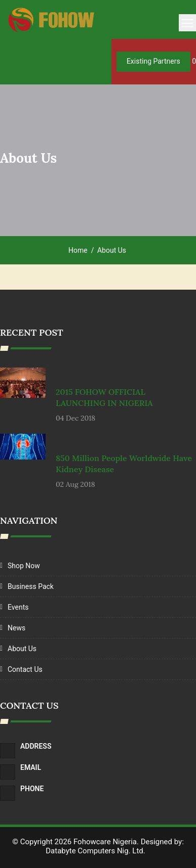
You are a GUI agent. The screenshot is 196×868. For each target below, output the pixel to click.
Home (78, 250)
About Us (22, 649)
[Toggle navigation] (187, 23)
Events (18, 607)
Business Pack (31, 586)
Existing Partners (153, 61)
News (16, 628)
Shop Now (24, 566)
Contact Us (25, 669)
